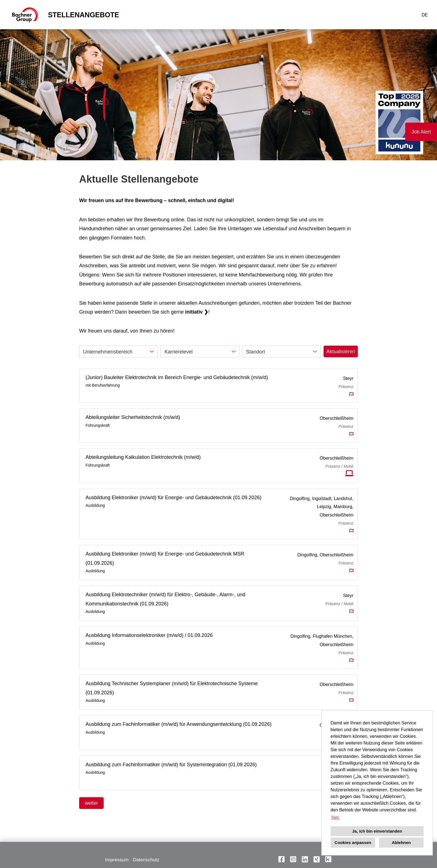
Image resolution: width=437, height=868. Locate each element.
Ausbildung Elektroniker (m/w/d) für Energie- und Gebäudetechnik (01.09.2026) (173, 498)
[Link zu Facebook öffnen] (281, 859)
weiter (91, 803)
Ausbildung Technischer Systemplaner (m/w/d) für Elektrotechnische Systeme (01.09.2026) (172, 688)
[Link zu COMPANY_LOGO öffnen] (25, 15)
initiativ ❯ (197, 312)
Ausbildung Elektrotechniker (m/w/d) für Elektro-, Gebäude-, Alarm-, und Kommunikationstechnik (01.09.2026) (165, 599)
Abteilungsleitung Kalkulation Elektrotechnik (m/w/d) (143, 457)
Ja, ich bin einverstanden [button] (377, 831)
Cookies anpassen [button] (353, 842)
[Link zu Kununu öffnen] (328, 859)
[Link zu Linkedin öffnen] (305, 859)
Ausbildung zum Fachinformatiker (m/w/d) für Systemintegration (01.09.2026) (171, 765)
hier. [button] (336, 817)
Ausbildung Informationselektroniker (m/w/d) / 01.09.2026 (149, 635)
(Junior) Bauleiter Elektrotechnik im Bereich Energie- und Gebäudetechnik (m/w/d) (177, 377)
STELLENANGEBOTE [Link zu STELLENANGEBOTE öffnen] (84, 15)
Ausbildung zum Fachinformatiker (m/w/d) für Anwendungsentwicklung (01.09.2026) (179, 724)
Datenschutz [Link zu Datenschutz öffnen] (146, 860)
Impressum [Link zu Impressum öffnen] (117, 860)
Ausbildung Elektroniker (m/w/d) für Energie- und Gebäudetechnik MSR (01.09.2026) (165, 558)
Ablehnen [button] (401, 842)
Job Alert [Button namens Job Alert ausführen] (421, 132)
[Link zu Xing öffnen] (317, 859)
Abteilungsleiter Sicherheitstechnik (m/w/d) (133, 417)
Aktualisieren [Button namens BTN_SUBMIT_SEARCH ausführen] (341, 351)
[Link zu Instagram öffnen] (293, 859)
